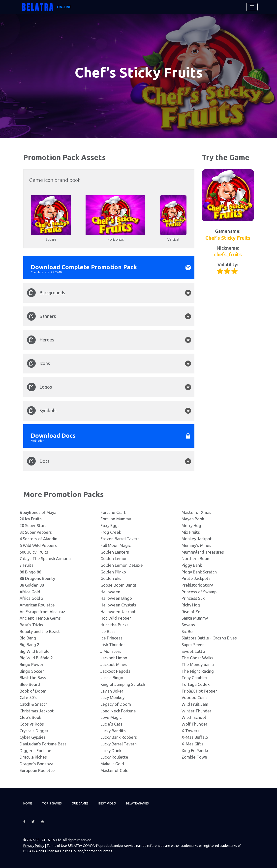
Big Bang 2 (29, 645)
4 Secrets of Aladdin (38, 539)
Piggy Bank (192, 565)
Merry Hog (191, 525)
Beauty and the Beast (40, 631)
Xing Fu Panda (195, 751)
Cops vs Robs (32, 724)
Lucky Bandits (113, 731)
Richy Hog (191, 605)
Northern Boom (196, 558)
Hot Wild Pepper (116, 618)
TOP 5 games (52, 803)
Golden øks (111, 578)
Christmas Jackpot (37, 711)
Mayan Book (193, 519)
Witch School (194, 717)
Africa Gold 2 (31, 598)
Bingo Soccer (32, 671)
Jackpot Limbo (114, 658)
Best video (107, 803)
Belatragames (137, 803)
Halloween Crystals (118, 605)
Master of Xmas (196, 512)
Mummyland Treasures (203, 552)
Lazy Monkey (112, 697)
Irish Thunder (113, 645)
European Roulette (37, 770)
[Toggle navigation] (252, 7)
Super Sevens (194, 645)
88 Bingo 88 (30, 572)
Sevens (188, 625)
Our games (80, 803)
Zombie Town (194, 757)
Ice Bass (108, 631)
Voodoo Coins (195, 697)
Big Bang (28, 638)
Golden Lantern (115, 552)
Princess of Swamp (199, 592)
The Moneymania (198, 664)
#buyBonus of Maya (38, 512)
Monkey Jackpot (197, 539)
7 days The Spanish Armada (45, 558)
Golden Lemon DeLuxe (122, 565)
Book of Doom (33, 691)
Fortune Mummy (116, 519)
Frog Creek (111, 532)
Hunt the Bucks (114, 625)
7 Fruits (27, 565)
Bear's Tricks (31, 625)
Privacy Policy (34, 846)
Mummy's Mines (196, 545)
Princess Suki (194, 598)
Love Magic (111, 717)
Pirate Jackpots (196, 578)
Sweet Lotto (193, 651)
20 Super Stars (33, 525)
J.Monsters (111, 651)
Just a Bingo (112, 678)
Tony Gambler (194, 678)
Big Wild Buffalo (35, 651)
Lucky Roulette (114, 757)
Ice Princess (111, 638)
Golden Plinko (113, 572)
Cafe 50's (28, 697)
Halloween (110, 592)
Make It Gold (112, 764)
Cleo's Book (30, 717)
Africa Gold (30, 592)
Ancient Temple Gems (40, 618)
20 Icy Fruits (31, 519)
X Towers (190, 731)
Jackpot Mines (114, 664)
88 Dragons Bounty (37, 578)
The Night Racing (198, 671)
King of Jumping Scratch (123, 684)
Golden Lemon (114, 558)
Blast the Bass (33, 678)
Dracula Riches (33, 757)
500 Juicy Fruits (34, 552)
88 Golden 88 (32, 585)
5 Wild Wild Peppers (38, 545)
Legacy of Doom (116, 704)
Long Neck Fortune (118, 711)
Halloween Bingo (116, 598)
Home (28, 803)
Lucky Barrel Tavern (119, 744)
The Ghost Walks (197, 658)
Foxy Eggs (110, 525)
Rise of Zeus (193, 612)
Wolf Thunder (194, 724)
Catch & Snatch (34, 704)
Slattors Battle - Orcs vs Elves (209, 638)
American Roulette (37, 605)
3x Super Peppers (36, 532)
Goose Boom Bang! (118, 585)
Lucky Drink (111, 751)
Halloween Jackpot (118, 612)
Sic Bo (187, 631)
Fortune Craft (113, 512)
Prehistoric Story (197, 585)
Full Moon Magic (116, 545)
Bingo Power (31, 664)
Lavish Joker (112, 691)
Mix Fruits (191, 532)
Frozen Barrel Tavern (120, 539)
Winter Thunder (196, 711)
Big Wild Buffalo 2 (36, 658)
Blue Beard (30, 684)
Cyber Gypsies (33, 737)
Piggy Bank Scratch (199, 572)
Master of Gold (114, 770)
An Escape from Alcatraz (42, 612)
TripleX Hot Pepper (199, 691)
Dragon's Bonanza (36, 764)
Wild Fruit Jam (195, 704)
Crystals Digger (34, 731)
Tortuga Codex (196, 684)
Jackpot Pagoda (115, 671)
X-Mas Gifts (192, 744)
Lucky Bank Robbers (119, 737)
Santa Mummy (195, 618)
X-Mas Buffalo (195, 737)
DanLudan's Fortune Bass (43, 744)
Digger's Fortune (35, 751)
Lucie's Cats (111, 724)
